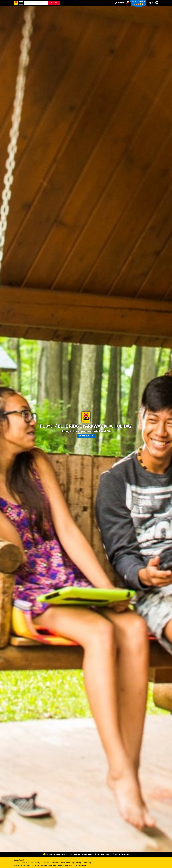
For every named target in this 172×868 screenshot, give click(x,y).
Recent (119, 3)
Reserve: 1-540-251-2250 (55, 854)
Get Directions (102, 854)
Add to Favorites (120, 854)
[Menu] (21, 3)
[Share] (156, 3)
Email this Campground (81, 854)
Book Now (87, 436)
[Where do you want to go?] (36, 3)
